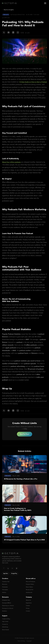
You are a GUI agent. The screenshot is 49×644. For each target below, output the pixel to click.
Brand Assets (6, 630)
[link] (24, 469)
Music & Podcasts (31, 582)
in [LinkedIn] (12, 568)
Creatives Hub (6, 582)
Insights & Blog (6, 619)
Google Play (14, 573)
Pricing (28, 608)
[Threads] (17, 568)
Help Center (5, 621)
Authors (4, 592)
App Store (6, 573)
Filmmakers (5, 590)
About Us (28, 600)
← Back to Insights (8, 10)
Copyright (29, 641)
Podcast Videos (30, 584)
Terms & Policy (21, 641)
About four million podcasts (11, 162)
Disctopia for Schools (8, 608)
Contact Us (5, 624)
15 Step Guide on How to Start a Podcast (33, 82)
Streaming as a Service (8, 606)
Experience (29, 603)
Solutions (4, 611)
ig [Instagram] (8, 568)
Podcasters (5, 587)
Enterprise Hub (6, 600)
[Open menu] (45, 3)
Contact (28, 611)
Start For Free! (25, 434)
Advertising (5, 627)
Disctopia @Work (7, 603)
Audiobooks (29, 592)
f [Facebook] (4, 568)
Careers (28, 606)
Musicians (5, 584)
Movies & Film (30, 590)
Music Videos (29, 587)
